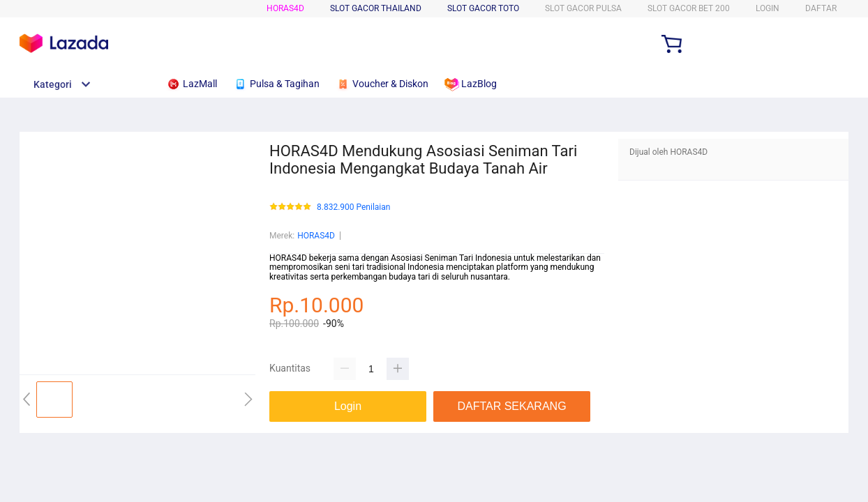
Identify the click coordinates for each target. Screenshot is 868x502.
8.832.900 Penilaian (353, 207)
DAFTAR (821, 8)
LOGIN (768, 8)
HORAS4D (285, 8)
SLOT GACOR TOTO (483, 8)
